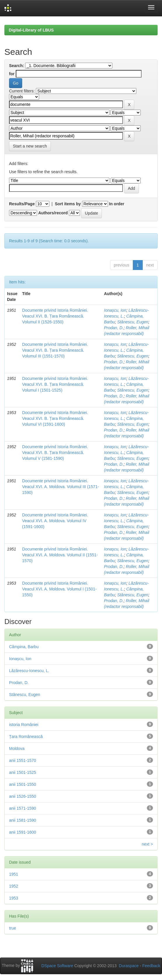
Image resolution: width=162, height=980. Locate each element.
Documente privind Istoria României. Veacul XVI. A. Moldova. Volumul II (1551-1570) (60, 555)
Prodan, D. (114, 328)
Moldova (17, 748)
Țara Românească (26, 737)
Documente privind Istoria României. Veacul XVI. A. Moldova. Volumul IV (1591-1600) (55, 521)
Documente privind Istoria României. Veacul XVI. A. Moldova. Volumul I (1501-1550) (59, 589)
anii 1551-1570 (23, 760)
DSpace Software (57, 966)
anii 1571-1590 (23, 808)
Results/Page (22, 204)
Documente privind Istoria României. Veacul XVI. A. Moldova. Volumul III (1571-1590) (61, 487)
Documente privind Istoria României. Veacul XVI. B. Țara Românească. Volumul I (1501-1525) (55, 384)
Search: (16, 66)
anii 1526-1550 (23, 796)
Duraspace (129, 966)
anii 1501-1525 (23, 772)
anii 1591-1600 (23, 832)
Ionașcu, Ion (115, 310)
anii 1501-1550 (23, 784)
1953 (14, 898)
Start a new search (30, 146)
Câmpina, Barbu (24, 647)
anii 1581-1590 (23, 820)
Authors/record (53, 213)
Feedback (151, 966)
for (12, 74)
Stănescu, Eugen (133, 322)
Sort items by (68, 204)
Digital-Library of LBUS (31, 30)
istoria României (24, 725)
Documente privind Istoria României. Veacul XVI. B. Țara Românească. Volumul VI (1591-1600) (55, 418)
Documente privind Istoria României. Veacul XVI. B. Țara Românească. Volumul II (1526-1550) (55, 316)
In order (117, 204)
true (13, 928)
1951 (14, 874)
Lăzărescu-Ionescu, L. (29, 671)
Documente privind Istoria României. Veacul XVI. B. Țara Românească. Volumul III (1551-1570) (55, 350)
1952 (14, 886)
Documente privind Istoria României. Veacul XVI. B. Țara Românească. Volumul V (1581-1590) (55, 453)
